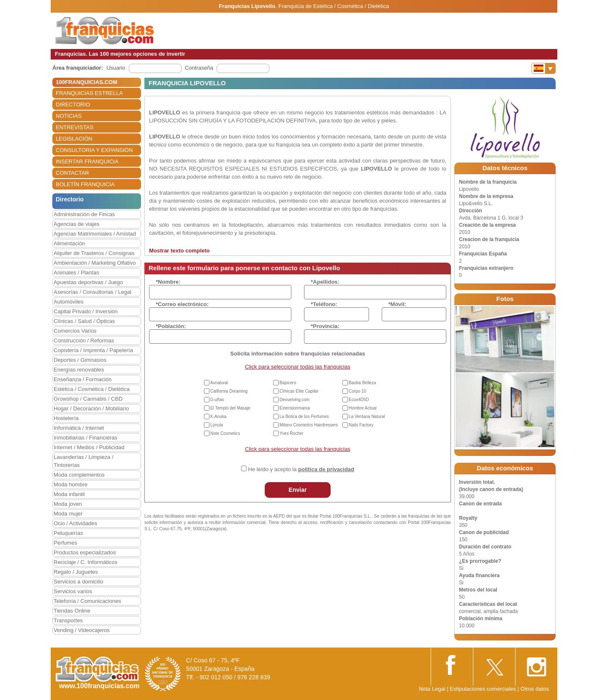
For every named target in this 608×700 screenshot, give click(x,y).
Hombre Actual (363, 408)
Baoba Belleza (362, 383)
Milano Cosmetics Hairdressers (309, 425)
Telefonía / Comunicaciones (87, 601)
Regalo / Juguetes (76, 572)
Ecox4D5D (359, 400)
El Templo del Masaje (230, 408)
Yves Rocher (292, 433)
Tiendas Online (72, 611)
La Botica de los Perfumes (304, 416)
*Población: (171, 326)
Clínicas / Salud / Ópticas (84, 321)
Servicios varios (73, 591)
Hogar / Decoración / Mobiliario (91, 408)
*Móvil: (398, 304)
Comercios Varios (75, 331)
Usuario (116, 68)
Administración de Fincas (84, 214)
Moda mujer (68, 514)
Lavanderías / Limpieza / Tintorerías (84, 461)
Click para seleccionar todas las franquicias (297, 367)
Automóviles (69, 302)
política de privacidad (326, 469)
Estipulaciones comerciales (483, 689)
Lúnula (217, 425)
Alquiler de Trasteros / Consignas (94, 253)
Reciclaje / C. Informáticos (85, 562)
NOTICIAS (69, 116)
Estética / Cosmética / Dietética (92, 389)
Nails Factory (361, 425)
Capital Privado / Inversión (86, 311)
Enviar (298, 490)
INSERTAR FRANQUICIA (87, 161)
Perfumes (65, 543)
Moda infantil (69, 494)
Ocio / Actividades (75, 523)
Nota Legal (432, 689)
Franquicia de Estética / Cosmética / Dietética (334, 6)
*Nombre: (168, 282)
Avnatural (219, 383)
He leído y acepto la (301, 469)
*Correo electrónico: (182, 304)
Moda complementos (79, 475)
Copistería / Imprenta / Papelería (93, 350)
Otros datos (535, 689)
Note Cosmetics (225, 433)
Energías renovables (79, 370)
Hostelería (66, 418)
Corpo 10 (357, 391)
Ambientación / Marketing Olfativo (95, 263)
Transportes (68, 620)
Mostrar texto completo (179, 251)
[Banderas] (544, 68)
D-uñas (217, 400)
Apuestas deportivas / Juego (88, 282)
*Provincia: (325, 326)
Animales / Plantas (76, 273)
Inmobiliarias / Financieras (85, 438)
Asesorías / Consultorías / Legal (92, 292)
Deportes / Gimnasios (80, 360)
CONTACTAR (72, 173)
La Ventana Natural (367, 416)
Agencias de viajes (76, 224)
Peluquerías (68, 533)
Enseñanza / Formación (83, 379)
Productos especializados (85, 552)
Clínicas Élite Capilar (299, 391)
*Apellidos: (325, 282)
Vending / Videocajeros (82, 630)
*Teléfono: (324, 304)
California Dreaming (229, 391)
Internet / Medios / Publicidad (89, 447)
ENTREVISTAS (75, 127)
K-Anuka (218, 416)
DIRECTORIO (73, 104)
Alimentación (69, 243)
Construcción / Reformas (84, 341)
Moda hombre (71, 484)
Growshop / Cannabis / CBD (88, 399)
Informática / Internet (79, 428)
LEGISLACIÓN (74, 139)
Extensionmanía (295, 408)
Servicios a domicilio (79, 582)
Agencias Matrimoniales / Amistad (95, 234)
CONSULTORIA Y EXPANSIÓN (94, 150)
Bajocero (288, 383)
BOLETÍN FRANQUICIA (85, 184)
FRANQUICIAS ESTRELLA (89, 93)
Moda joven (68, 504)
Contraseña (199, 68)
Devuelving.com (294, 400)
